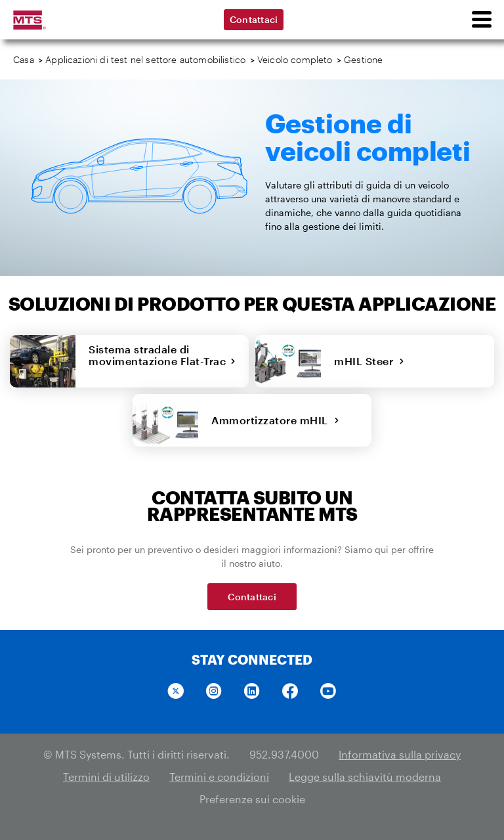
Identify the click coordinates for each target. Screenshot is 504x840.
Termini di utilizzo (106, 777)
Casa (24, 59)
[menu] (481, 20)
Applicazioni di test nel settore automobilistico (145, 59)
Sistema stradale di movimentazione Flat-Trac (162, 361)
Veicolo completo (295, 59)
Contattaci (254, 19)
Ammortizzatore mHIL (275, 420)
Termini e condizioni (219, 777)
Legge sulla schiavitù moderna (365, 777)
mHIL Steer (369, 361)
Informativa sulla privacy (400, 754)
